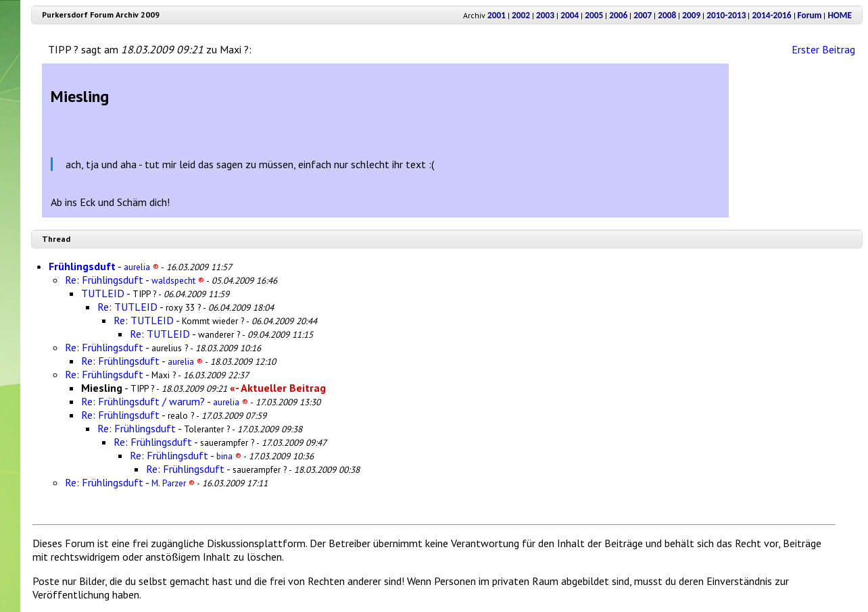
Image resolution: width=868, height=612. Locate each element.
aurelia (141, 267)
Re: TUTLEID (127, 307)
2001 (497, 15)
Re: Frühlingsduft (104, 280)
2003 (545, 15)
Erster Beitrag (823, 49)
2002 (521, 15)
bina (229, 456)
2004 (570, 15)
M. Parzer (173, 483)
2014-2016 (771, 15)
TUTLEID (103, 293)
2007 (643, 15)
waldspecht (178, 280)
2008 (667, 15)
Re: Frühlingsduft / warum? (143, 401)
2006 (618, 15)
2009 (691, 15)
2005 (594, 15)
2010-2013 (726, 15)
